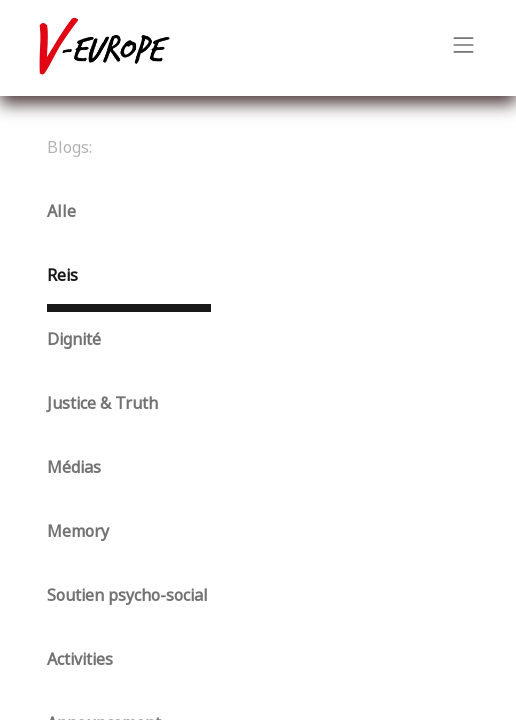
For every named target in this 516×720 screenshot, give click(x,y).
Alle (61, 211)
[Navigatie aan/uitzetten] (464, 48)
